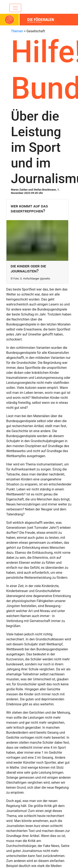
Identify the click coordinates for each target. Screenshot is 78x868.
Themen (17, 31)
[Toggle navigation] (15, 8)
